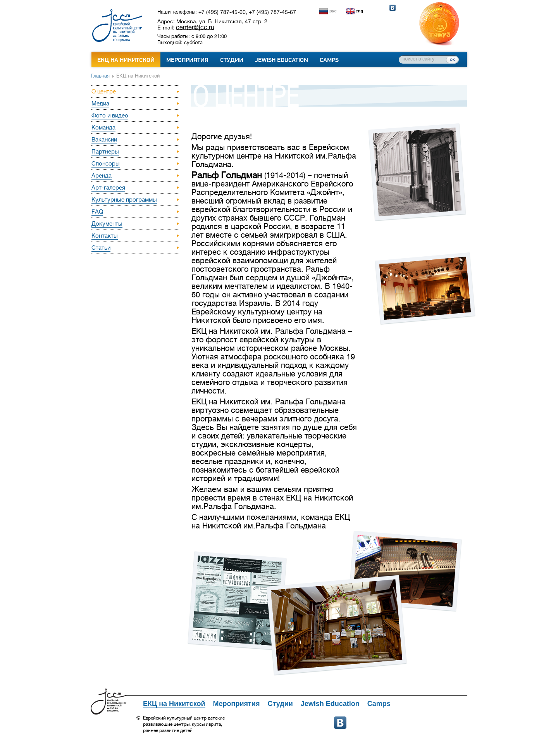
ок (452, 59)
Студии (232, 60)
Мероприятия (187, 60)
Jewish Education (282, 60)
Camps (329, 60)
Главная (100, 76)
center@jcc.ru (195, 27)
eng (360, 11)
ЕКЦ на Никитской (126, 60)
